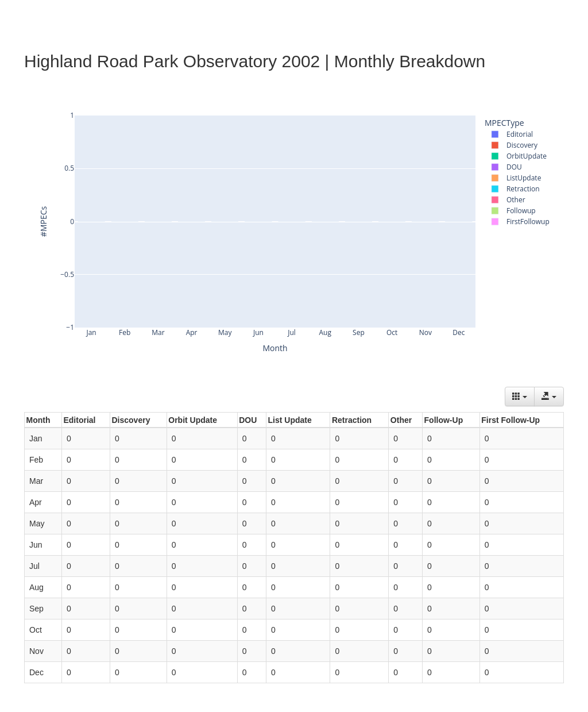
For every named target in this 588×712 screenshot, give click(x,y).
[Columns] (520, 397)
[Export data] (549, 397)
